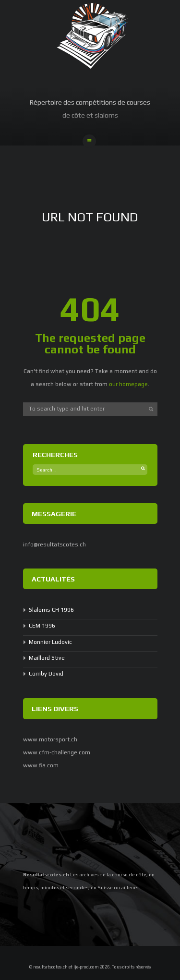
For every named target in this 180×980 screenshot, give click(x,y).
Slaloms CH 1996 (51, 610)
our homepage (128, 384)
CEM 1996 (42, 626)
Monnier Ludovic (50, 642)
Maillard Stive (47, 658)
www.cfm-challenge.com (57, 752)
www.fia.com (41, 765)
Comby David (46, 674)
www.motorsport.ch (50, 739)
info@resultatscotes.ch (54, 544)
